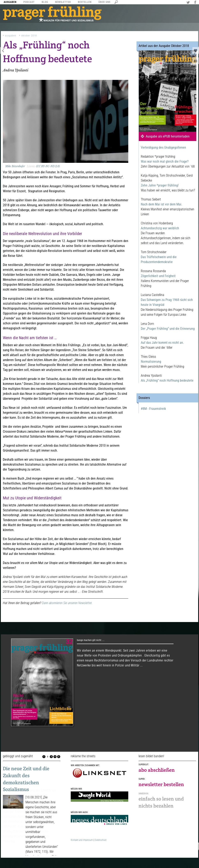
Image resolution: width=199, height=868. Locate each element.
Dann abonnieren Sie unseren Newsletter (67, 603)
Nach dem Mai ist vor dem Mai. (161, 204)
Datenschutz (101, 840)
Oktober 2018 (29, 36)
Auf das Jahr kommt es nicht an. (162, 343)
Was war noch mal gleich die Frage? (165, 161)
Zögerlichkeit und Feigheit (158, 276)
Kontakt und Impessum (82, 840)
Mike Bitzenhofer (15, 166)
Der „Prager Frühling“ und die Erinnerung (168, 329)
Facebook (196, 3)
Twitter (189, 3)
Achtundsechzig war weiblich (160, 228)
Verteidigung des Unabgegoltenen (163, 147)
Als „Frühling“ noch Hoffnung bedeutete (167, 380)
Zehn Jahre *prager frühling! (160, 185)
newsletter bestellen (161, 784)
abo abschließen (157, 770)
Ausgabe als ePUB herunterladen (168, 136)
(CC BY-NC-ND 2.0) (48, 166)
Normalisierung (151, 362)
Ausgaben (11, 36)
